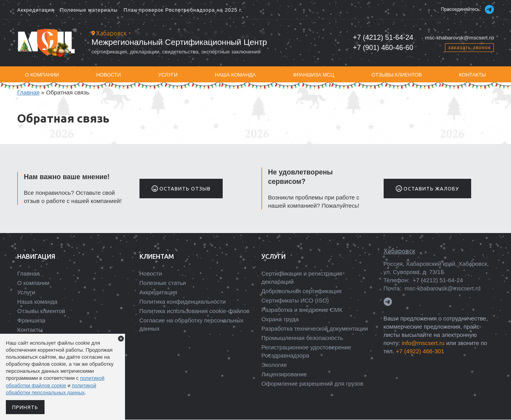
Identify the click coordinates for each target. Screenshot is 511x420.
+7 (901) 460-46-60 (383, 48)
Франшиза (31, 320)
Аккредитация (36, 10)
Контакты (473, 75)
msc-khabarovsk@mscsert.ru (459, 38)
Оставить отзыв (181, 189)
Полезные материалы (89, 10)
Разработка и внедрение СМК (302, 310)
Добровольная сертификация (301, 291)
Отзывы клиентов (397, 75)
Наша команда (235, 75)
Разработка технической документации (315, 328)
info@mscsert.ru (423, 343)
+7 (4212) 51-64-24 (383, 37)
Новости (108, 75)
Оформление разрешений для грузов (312, 384)
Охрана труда (280, 319)
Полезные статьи (163, 283)
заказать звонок (469, 47)
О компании (42, 75)
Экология (274, 365)
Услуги (168, 75)
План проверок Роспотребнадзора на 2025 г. (183, 10)
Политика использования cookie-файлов (195, 311)
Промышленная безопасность (302, 338)
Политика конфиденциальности (183, 302)
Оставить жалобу (427, 189)
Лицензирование (284, 374)
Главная (28, 92)
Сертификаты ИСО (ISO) (295, 300)
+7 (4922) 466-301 (420, 351)
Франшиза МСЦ (314, 75)
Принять (25, 407)
